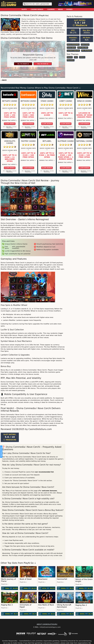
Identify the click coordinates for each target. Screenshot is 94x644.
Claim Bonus (10, 124)
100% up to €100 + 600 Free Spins (28, 115)
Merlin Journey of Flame (9, 580)
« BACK (4, 80)
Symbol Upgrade (73, 50)
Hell (76, 57)
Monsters (71, 60)
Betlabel (47, 141)
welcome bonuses (49, 491)
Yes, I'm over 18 (43, 64)
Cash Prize (85, 45)
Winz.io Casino (84, 101)
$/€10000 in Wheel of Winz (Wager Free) (84, 115)
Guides (69, 9)
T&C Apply (9, 127)
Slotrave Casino (66, 141)
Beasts (70, 57)
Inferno (82, 57)
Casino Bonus (37, 9)
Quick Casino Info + (10, 109)
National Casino (84, 141)
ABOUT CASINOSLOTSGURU (47, 624)
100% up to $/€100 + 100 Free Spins (28, 155)
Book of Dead (26, 579)
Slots (24, 9)
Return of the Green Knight (84, 580)
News (60, 9)
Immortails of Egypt (25, 606)
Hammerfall (62, 579)
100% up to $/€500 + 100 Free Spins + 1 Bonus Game (66, 156)
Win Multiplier (87, 50)
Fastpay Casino (28, 141)
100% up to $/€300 (66, 114)
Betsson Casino (28, 101)
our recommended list (44, 472)
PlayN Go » (5, 584)
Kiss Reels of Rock (46, 605)
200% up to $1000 (47, 114)
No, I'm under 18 (23, 64)
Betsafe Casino (10, 101)
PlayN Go (43, 16)
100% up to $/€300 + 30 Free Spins (47, 155)
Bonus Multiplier (73, 45)
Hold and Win (83, 47)
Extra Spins (71, 47)
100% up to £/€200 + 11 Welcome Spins (10, 158)
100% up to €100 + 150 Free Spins (10, 115)
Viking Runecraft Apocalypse (64, 606)
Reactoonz (43, 579)
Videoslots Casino (10, 142)
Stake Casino (47, 101)
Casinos (51, 9)
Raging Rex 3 (7, 605)
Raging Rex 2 (81, 605)
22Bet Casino (66, 101)
